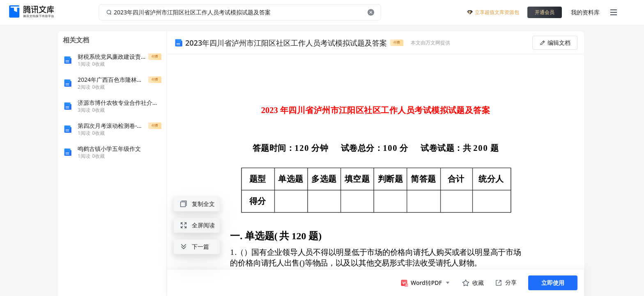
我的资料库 (585, 12)
